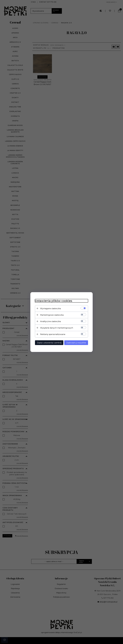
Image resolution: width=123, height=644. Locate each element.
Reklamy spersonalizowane (53, 334)
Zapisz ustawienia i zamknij (49, 343)
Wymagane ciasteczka (50, 308)
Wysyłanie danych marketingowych (57, 328)
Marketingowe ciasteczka (52, 315)
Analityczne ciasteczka (50, 321)
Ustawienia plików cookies (54, 301)
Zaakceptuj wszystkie (76, 343)
